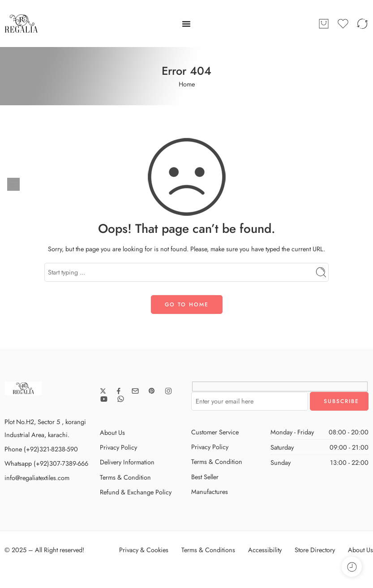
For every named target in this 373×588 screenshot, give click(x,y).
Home (187, 84)
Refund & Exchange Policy (136, 492)
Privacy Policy (118, 447)
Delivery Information (127, 462)
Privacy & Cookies (144, 550)
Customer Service (215, 432)
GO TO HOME (187, 305)
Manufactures (210, 491)
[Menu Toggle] (186, 24)
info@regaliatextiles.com (37, 478)
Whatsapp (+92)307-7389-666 (46, 463)
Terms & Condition (125, 477)
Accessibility (265, 550)
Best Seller (205, 477)
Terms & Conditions (208, 550)
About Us (112, 432)
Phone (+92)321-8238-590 (41, 449)
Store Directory (315, 550)
